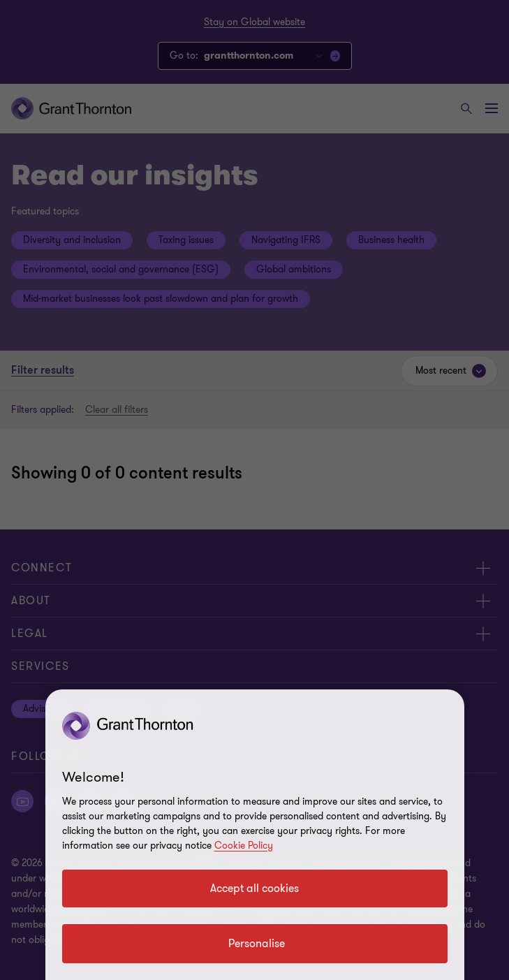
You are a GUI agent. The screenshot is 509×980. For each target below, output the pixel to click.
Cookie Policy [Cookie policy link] (244, 846)
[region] (255, 835)
